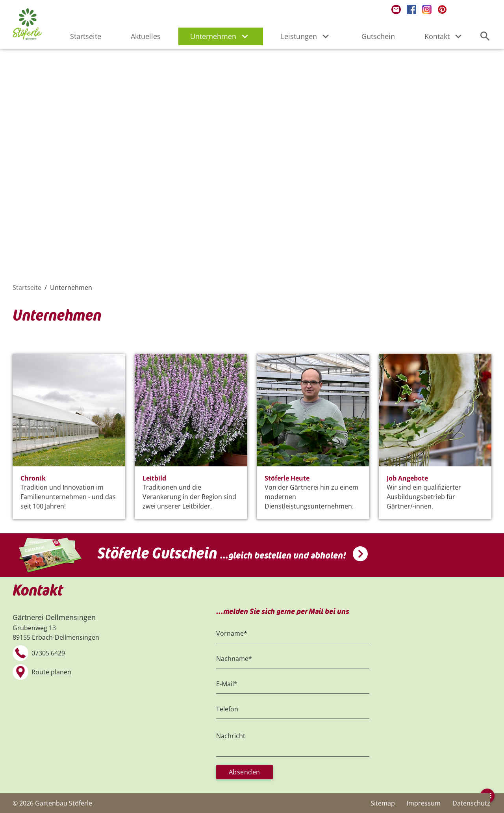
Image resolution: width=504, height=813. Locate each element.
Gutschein (378, 36)
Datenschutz (471, 803)
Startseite (86, 36)
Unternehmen (221, 36)
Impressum (424, 803)
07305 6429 (48, 653)
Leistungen (306, 36)
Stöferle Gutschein (222, 554)
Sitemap (383, 803)
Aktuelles (146, 36)
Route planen (51, 672)
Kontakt (445, 36)
